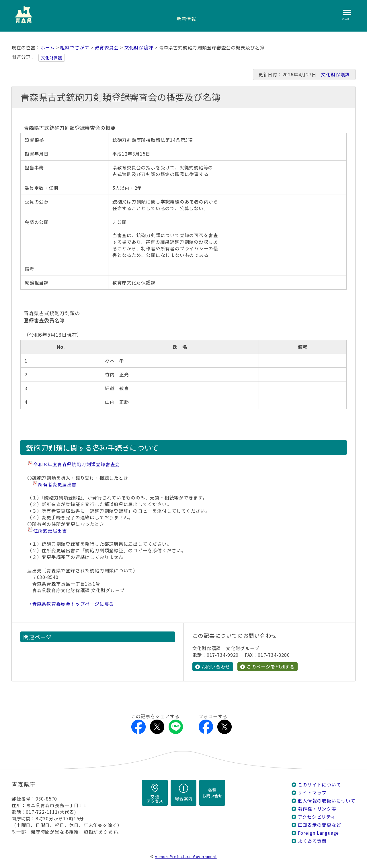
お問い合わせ (216, 667)
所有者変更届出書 (57, 484)
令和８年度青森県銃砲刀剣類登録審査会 (77, 464)
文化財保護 (52, 58)
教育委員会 (107, 48)
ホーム (48, 48)
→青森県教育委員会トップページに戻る (71, 604)
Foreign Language (319, 833)
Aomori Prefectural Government (186, 856)
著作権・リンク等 (317, 809)
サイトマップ (312, 793)
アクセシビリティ (317, 817)
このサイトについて (320, 785)
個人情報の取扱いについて (327, 801)
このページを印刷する (271, 667)
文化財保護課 (139, 48)
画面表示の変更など (320, 825)
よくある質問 (312, 841)
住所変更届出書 (50, 531)
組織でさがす (75, 48)
